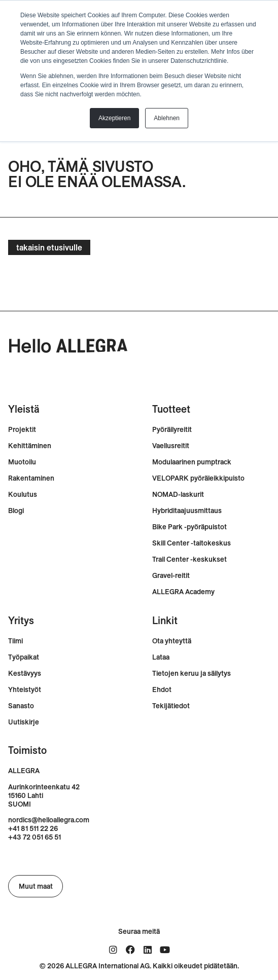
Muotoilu (22, 462)
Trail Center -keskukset (189, 559)
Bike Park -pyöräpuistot (189, 527)
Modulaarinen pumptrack (192, 462)
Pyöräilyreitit (172, 430)
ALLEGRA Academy (183, 592)
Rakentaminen (31, 478)
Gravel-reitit (171, 576)
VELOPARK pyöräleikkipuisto (198, 478)
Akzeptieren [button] (114, 118)
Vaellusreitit (171, 446)
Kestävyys (25, 674)
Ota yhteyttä (172, 641)
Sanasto (21, 706)
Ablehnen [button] (167, 118)
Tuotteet (171, 409)
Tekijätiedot (171, 706)
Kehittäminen (30, 446)
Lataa (161, 657)
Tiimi (15, 641)
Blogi (16, 511)
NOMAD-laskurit (178, 495)
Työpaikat (24, 657)
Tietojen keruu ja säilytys (192, 674)
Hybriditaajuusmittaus (187, 511)
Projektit (22, 430)
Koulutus (23, 495)
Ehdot (162, 690)
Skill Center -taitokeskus (192, 543)
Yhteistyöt (25, 690)
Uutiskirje (24, 722)
